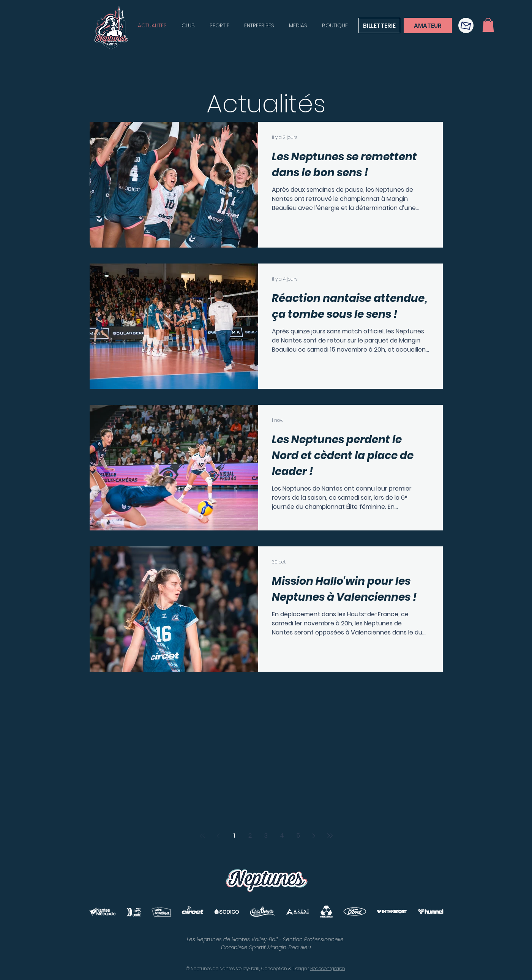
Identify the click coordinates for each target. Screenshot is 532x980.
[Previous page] (218, 836)
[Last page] (330, 836)
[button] (466, 25)
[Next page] (314, 836)
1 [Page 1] (234, 836)
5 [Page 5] (298, 836)
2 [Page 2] (250, 836)
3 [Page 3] (266, 836)
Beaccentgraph (328, 968)
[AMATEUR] (428, 25)
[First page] (202, 836)
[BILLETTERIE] (379, 25)
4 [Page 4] (282, 836)
